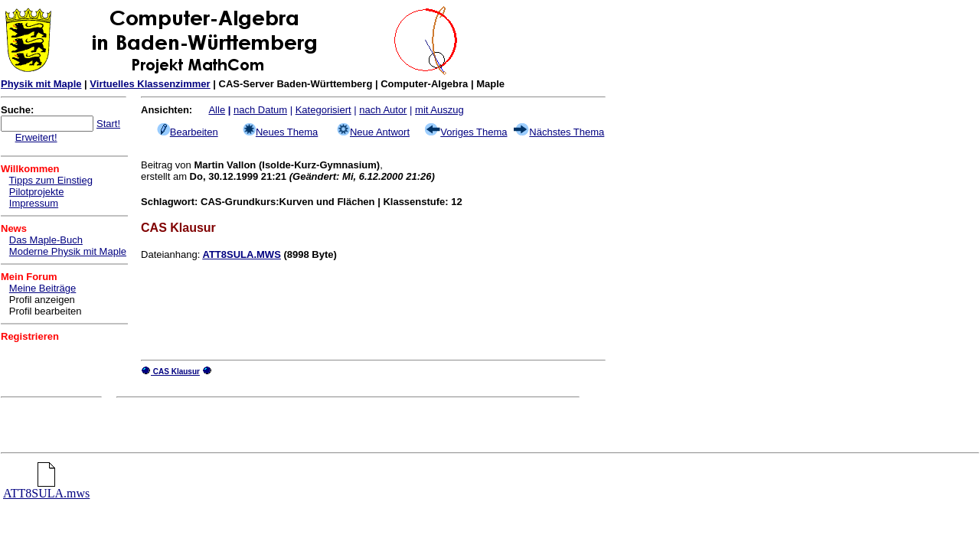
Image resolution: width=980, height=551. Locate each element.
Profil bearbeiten (46, 311)
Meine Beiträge (42, 288)
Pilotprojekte (37, 192)
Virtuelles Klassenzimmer (150, 84)
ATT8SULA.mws (46, 488)
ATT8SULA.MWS (242, 254)
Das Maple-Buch (46, 240)
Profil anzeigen (42, 300)
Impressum (34, 203)
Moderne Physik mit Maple (68, 251)
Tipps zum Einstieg (51, 180)
